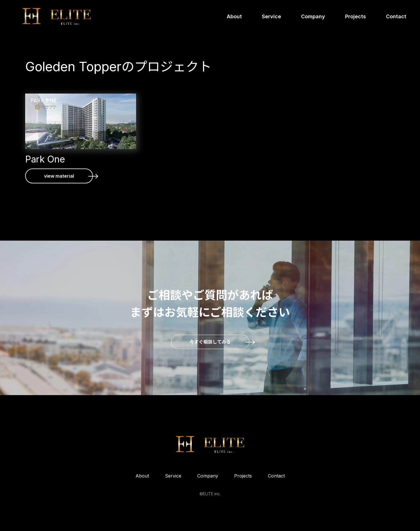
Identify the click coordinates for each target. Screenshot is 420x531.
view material (59, 176)
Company (313, 16)
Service (271, 16)
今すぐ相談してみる (210, 342)
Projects (356, 16)
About (234, 16)
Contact (396, 16)
